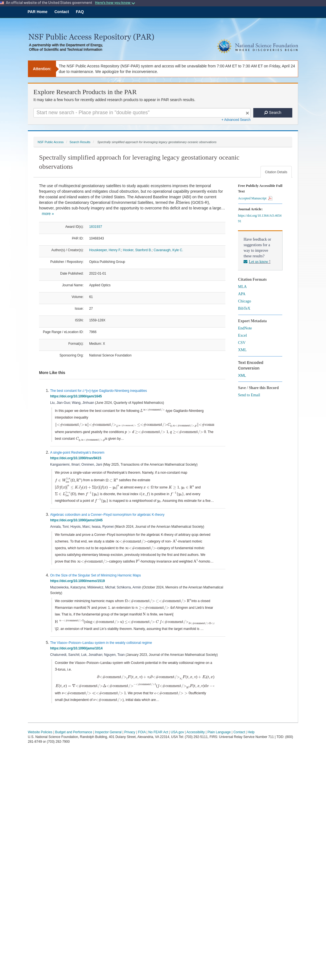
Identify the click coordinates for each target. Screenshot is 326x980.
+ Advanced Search (236, 120)
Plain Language (219, 745)
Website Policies (40, 745)
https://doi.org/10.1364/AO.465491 (260, 218)
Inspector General (108, 745)
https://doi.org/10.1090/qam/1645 (77, 396)
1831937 (96, 227)
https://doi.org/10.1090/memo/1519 (78, 587)
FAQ (80, 12)
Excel (242, 335)
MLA (242, 287)
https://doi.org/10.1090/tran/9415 (77, 458)
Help (251, 745)
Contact (62, 12)
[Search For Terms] (142, 113)
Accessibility (195, 745)
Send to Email (249, 395)
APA (242, 294)
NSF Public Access (51, 142)
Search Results (80, 142)
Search (273, 113)
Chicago (244, 301)
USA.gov (177, 745)
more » (48, 214)
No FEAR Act (158, 745)
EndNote (245, 328)
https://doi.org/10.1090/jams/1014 (77, 655)
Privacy (130, 745)
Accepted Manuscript (255, 198)
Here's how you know (115, 3)
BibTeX (244, 308)
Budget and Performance (74, 745)
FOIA (142, 745)
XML (242, 350)
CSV (242, 343)
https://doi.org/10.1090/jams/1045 (77, 526)
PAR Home (37, 12)
